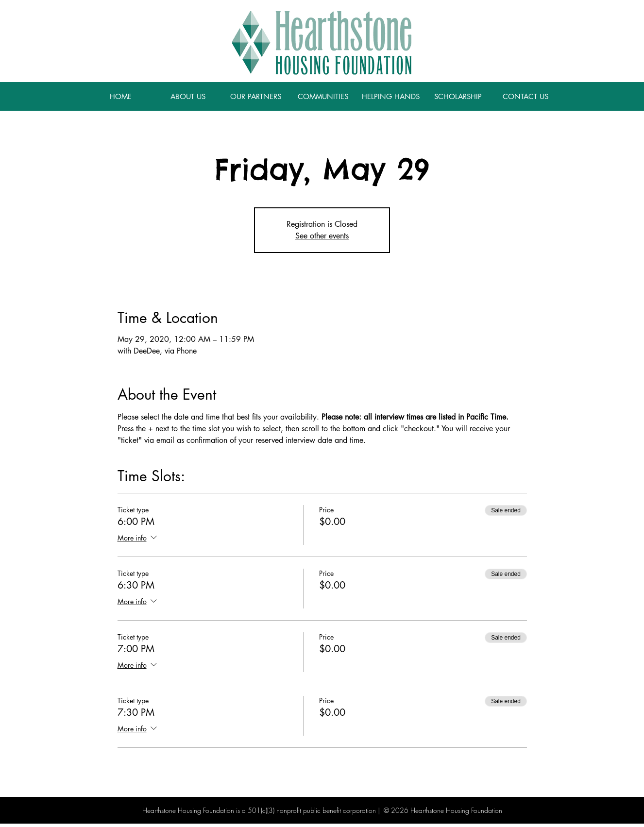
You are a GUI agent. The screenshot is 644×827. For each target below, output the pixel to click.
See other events (322, 236)
